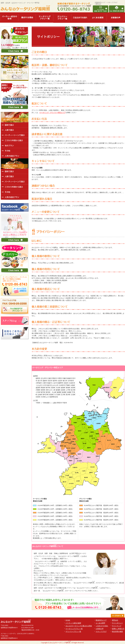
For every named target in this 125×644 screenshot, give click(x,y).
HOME (68, 620)
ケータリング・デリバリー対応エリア (53, 113)
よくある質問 (100, 623)
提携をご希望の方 (118, 629)
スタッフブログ (112, 2)
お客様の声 (100, 629)
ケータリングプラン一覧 (74, 629)
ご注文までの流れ (102, 626)
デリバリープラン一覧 (73, 632)
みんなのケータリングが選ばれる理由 (79, 626)
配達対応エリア (100, 2)
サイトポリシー (117, 623)
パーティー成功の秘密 (73, 623)
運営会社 (98, 4)
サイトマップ (117, 626)
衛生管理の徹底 (117, 632)
